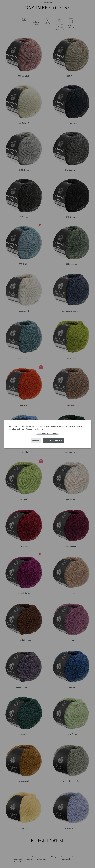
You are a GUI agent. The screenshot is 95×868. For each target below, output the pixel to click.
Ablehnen (36, 440)
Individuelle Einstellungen (48, 433)
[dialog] (47, 434)
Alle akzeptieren (54, 440)
